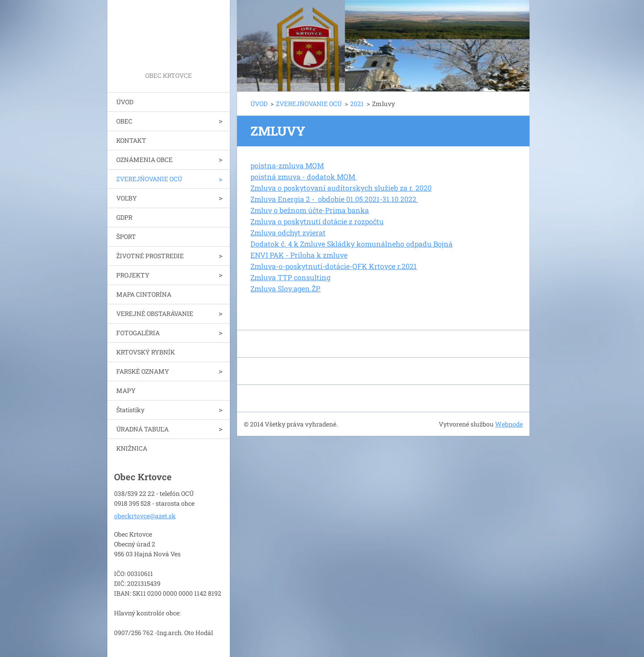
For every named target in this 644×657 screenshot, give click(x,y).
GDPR (124, 217)
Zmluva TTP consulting (290, 277)
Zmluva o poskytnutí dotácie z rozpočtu (317, 221)
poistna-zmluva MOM (287, 165)
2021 (357, 104)
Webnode (509, 424)
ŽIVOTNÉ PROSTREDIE (150, 256)
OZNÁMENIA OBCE (144, 160)
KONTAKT (131, 140)
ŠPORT (126, 237)
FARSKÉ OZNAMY (143, 371)
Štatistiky (130, 410)
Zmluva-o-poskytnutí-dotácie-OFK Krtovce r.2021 (334, 266)
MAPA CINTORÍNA (144, 294)
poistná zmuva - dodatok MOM (304, 177)
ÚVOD (125, 102)
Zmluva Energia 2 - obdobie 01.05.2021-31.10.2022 (334, 199)
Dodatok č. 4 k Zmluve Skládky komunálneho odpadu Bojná (352, 244)
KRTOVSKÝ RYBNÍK (146, 352)
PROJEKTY (133, 275)
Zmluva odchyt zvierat (288, 233)
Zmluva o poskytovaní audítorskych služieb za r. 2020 (341, 188)
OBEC (124, 121)
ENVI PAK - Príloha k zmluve (299, 255)
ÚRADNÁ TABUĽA (142, 429)
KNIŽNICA (132, 448)
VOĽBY (127, 198)
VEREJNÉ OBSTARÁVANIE (155, 314)
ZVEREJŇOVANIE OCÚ (149, 179)
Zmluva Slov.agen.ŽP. (286, 288)
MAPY (126, 390)
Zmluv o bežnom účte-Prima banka (310, 210)
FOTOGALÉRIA (138, 333)
